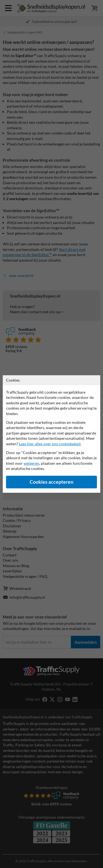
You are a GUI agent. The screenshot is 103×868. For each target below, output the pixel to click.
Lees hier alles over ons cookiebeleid (50, 444)
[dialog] (51, 434)
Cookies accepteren (51, 482)
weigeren (31, 463)
